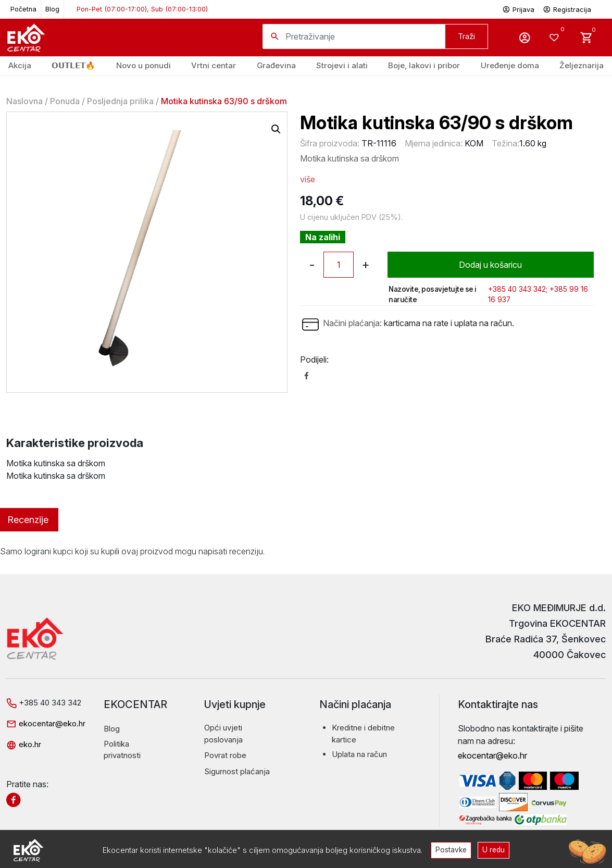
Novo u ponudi (143, 65)
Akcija (20, 65)
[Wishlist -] (555, 38)
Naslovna (24, 101)
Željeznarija (582, 65)
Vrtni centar (214, 65)
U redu (494, 850)
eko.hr (24, 744)
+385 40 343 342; (518, 289)
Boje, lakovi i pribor (424, 65)
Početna (23, 9)
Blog (52, 9)
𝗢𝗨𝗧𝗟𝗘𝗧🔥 (73, 65)
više (308, 179)
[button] (276, 129)
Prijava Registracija (547, 9)
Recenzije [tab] (28, 520)
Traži (466, 36)
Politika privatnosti (122, 750)
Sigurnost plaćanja (237, 771)
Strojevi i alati (342, 65)
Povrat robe (225, 755)
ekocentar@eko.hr (46, 723)
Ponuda (65, 101)
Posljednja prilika (120, 101)
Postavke (451, 850)
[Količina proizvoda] (339, 265)
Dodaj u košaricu (490, 265)
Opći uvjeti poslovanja (223, 734)
